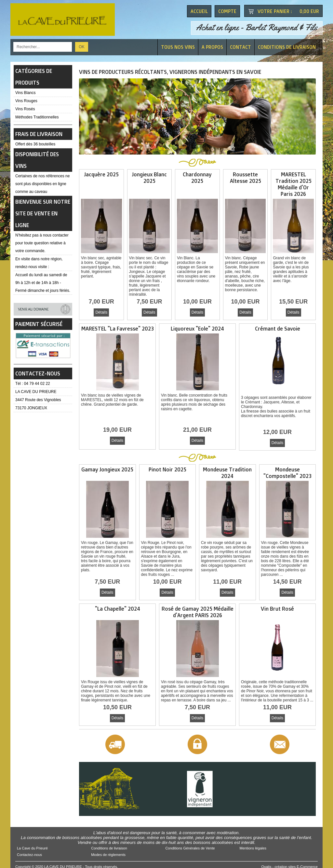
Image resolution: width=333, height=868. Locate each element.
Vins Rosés (25, 109)
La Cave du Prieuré (32, 844)
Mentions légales (253, 844)
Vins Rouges (26, 101)
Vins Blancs (25, 93)
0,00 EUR (309, 11)
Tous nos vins (178, 47)
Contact (240, 47)
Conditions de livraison (287, 47)
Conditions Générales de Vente (190, 844)
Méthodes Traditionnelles (37, 117)
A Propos (212, 47)
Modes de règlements (108, 851)
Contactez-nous (29, 851)
